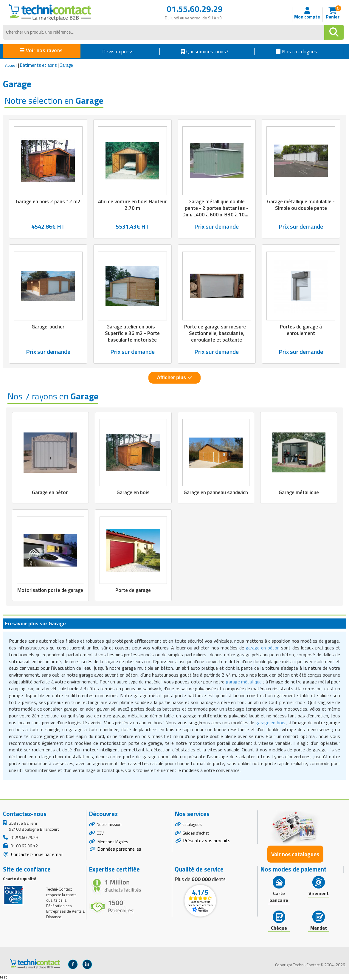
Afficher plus (174, 377)
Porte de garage (133, 590)
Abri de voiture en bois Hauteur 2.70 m (132, 205)
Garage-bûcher (48, 327)
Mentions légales (112, 842)
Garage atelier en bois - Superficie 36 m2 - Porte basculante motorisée (132, 333)
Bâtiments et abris (38, 65)
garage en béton (263, 648)
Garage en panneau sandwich (216, 492)
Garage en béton (50, 492)
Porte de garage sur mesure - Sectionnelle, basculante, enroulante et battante (217, 333)
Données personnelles (119, 849)
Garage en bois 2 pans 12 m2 (48, 201)
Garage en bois (133, 492)
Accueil (11, 65)
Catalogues (192, 824)
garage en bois (270, 722)
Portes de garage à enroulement (301, 330)
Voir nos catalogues (295, 854)
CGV (100, 833)
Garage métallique (299, 492)
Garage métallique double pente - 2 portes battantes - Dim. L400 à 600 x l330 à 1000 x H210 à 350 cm (217, 211)
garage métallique (244, 682)
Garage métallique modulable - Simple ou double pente (301, 205)
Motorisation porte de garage (50, 590)
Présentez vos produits (207, 841)
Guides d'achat (196, 833)
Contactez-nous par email (36, 854)
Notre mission (109, 824)
